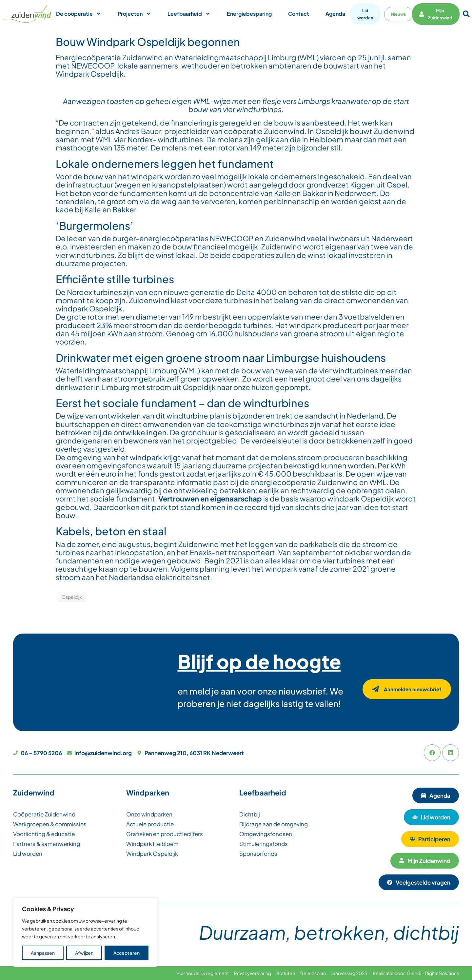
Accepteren (127, 953)
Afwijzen (84, 953)
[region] (85, 932)
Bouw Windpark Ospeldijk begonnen (148, 42)
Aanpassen (43, 953)
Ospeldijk (72, 597)
